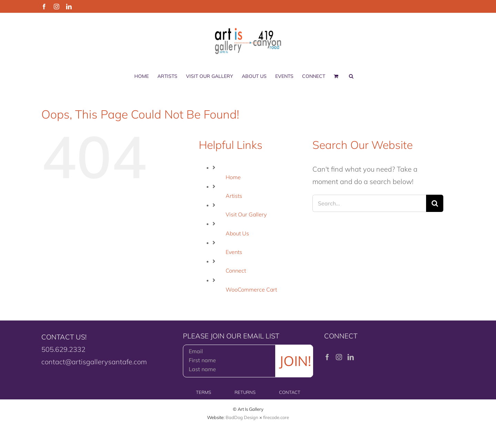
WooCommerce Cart (251, 289)
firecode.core (276, 417)
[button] (351, 76)
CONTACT (290, 392)
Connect (236, 271)
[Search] (435, 203)
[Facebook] (327, 357)
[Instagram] (339, 357)
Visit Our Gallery (246, 214)
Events (234, 252)
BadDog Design (242, 417)
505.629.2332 (63, 349)
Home (233, 177)
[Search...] (369, 203)
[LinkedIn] (351, 357)
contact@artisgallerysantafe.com (94, 362)
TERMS (204, 392)
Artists (234, 196)
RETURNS (245, 392)
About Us (237, 233)
